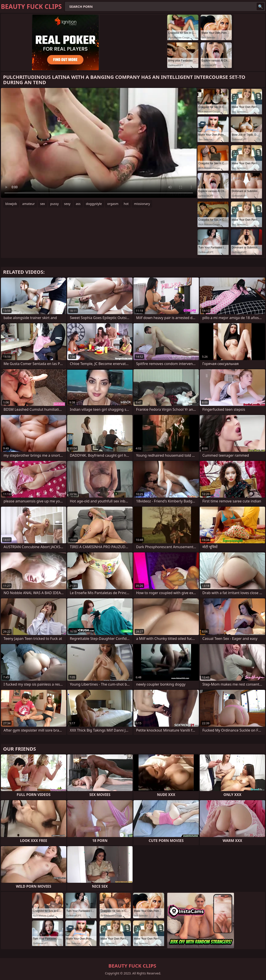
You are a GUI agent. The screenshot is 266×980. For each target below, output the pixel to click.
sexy (67, 204)
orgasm (113, 204)
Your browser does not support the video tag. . (99, 143)
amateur (28, 204)
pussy (54, 204)
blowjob (11, 204)
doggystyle (94, 204)
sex (42, 204)
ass (78, 204)
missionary (142, 204)
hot (126, 204)
